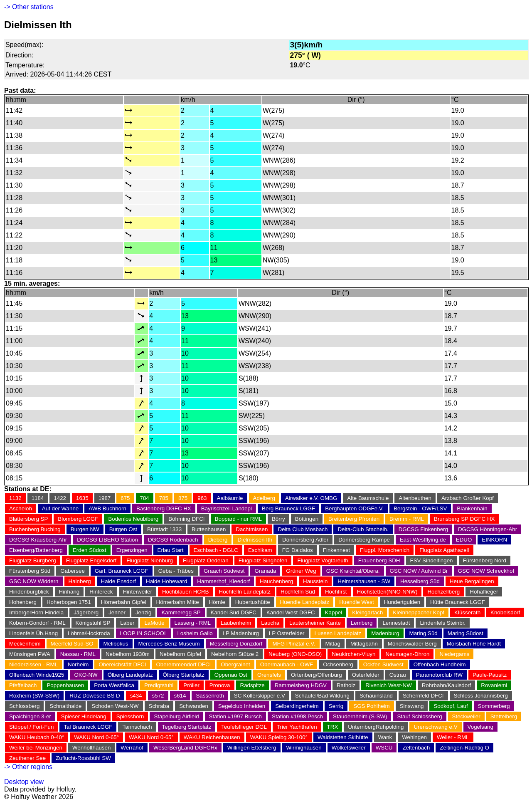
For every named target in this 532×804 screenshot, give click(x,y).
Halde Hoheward (166, 581)
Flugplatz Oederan (206, 560)
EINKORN (494, 540)
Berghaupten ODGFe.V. (354, 508)
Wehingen (414, 737)
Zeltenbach (416, 748)
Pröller (191, 685)
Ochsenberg (338, 664)
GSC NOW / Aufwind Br (419, 571)
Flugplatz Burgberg (33, 560)
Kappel (334, 612)
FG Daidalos (298, 550)
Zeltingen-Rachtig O (464, 748)
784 (145, 498)
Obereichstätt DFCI (122, 664)
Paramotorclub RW (439, 675)
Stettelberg (504, 716)
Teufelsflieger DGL (244, 727)
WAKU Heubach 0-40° (37, 737)
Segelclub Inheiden (242, 706)
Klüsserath (467, 612)
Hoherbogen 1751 (69, 602)
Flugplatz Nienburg (150, 560)
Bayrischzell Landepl (227, 508)
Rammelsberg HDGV (301, 685)
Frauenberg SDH (379, 560)
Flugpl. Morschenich (385, 550)
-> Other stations (29, 7)
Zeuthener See (27, 758)
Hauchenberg (276, 581)
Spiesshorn (130, 716)
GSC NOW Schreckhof (486, 571)
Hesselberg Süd (420, 581)
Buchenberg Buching (35, 529)
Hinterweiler (138, 592)
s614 (180, 696)
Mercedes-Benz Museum (169, 644)
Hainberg (80, 581)
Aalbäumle (230, 498)
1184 (38, 498)
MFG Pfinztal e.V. (294, 644)
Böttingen (307, 519)
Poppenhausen (65, 685)
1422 (60, 498)
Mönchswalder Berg (412, 644)
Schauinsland (376, 696)
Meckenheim (25, 644)
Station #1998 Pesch (297, 716)
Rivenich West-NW (389, 685)
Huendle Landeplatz (305, 602)
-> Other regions (28, 767)
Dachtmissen (252, 529)
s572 (158, 696)
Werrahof (132, 748)
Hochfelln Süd (298, 592)
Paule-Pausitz (490, 675)
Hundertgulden (402, 602)
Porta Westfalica (114, 685)
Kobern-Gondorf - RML (37, 623)
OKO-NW (86, 675)
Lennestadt (396, 623)
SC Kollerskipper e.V (260, 696)
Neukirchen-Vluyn (353, 654)
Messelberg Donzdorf (236, 644)
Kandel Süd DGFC (234, 612)
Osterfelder (366, 675)
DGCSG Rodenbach (173, 540)
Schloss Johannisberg (481, 696)
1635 (82, 498)
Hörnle (217, 602)
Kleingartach (367, 612)
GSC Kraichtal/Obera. (353, 571)
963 (202, 498)
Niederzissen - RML (33, 664)
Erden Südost (90, 550)
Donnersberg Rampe (364, 540)
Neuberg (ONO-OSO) (295, 654)
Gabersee (73, 571)
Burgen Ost (123, 529)
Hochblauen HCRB (186, 592)
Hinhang (69, 592)
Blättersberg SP (28, 519)
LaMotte (154, 623)
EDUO (464, 540)
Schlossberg (24, 706)
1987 (105, 498)
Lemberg (362, 623)
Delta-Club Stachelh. (363, 529)
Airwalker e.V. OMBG (311, 498)
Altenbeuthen (415, 498)
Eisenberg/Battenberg (36, 550)
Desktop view (24, 782)
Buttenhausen (209, 529)
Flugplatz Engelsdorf (91, 560)
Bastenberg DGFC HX (164, 508)
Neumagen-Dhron (407, 654)
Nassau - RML (78, 654)
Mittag (333, 644)
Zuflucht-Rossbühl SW (83, 758)
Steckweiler (466, 716)
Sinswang (412, 706)
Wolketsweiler (349, 748)
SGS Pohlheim (371, 706)
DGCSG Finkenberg (423, 529)
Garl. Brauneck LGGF (122, 571)
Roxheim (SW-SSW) (34, 696)
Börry (278, 519)
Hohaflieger (484, 592)
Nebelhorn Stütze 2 (235, 654)
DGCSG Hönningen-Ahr (488, 529)
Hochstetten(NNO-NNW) (387, 592)
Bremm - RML (407, 519)
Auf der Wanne (60, 508)
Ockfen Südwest (383, 664)
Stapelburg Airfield (176, 716)
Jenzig (144, 612)
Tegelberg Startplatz (187, 727)
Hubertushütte (253, 602)
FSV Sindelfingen (432, 560)
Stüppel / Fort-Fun (31, 727)
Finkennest (336, 550)
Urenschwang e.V (435, 727)
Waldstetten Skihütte (343, 737)
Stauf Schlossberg (419, 716)
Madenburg (385, 633)
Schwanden (194, 706)
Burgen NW (85, 529)
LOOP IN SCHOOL (144, 633)
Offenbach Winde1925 (37, 675)
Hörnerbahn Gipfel (124, 602)
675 (125, 498)
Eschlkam (260, 550)
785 (164, 498)
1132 (15, 498)
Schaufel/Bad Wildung (322, 696)
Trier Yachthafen (297, 727)
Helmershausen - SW (364, 581)
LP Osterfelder (287, 633)
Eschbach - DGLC (216, 550)
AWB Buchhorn (107, 508)
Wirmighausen (304, 748)
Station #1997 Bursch (235, 716)
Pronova (220, 685)
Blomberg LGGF (78, 519)
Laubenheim (236, 623)
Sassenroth (210, 696)
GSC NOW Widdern (34, 581)
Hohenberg (23, 602)
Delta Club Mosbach (303, 529)
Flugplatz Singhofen (263, 560)
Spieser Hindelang (84, 716)
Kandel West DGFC (291, 612)
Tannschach (137, 727)
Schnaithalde (65, 706)
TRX (333, 727)
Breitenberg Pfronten (354, 519)
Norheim (78, 664)
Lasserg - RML (193, 623)
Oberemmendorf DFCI (183, 664)
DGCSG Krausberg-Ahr (38, 540)
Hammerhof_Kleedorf (223, 581)
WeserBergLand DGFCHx (185, 748)
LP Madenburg (241, 633)
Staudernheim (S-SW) (360, 716)
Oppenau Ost (231, 675)
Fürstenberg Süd (30, 571)
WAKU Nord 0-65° (96, 737)
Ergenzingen (132, 550)
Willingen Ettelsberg (252, 748)
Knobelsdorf (505, 612)
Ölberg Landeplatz (130, 675)
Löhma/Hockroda (89, 633)
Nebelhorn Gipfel (180, 654)
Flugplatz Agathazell (444, 550)
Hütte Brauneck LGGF (458, 602)
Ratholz (346, 685)
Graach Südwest (224, 571)
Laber (127, 623)
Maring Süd (424, 633)
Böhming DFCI (186, 519)
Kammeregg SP (181, 612)
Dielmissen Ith (255, 540)
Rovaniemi (494, 685)
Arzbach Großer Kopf (468, 498)
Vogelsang (480, 727)
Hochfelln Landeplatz (245, 592)
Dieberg (218, 540)
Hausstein (315, 581)
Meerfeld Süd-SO (72, 644)
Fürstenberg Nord (485, 560)
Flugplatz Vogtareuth (323, 560)
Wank (385, 737)
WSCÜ (384, 748)
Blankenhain (472, 508)
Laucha (270, 623)
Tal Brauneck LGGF (88, 727)
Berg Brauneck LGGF (288, 508)
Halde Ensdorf (118, 581)
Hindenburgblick (29, 592)
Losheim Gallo (195, 633)
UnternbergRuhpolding (376, 727)
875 (183, 498)
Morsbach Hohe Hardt (474, 644)
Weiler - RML (453, 737)
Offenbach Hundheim (440, 664)
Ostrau (398, 675)
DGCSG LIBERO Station (107, 540)
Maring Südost (465, 633)
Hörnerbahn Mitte (178, 602)
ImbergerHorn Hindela (36, 612)
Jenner (117, 612)
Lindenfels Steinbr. (443, 623)
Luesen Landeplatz (338, 633)
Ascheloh (21, 508)
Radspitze (252, 685)
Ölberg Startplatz (184, 675)
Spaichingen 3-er (30, 716)
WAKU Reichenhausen (212, 737)
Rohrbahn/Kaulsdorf (447, 685)
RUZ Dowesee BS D (95, 696)
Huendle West (356, 602)
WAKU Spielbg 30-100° (279, 737)
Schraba (159, 706)
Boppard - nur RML (238, 519)
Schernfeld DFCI (423, 696)
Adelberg (264, 498)
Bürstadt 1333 (164, 529)
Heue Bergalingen (472, 581)
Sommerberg (494, 706)
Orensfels (269, 675)
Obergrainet (235, 664)
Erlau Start (171, 550)
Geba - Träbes (176, 571)
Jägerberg (86, 612)
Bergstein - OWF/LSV (420, 508)
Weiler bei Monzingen (36, 748)
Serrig (336, 706)
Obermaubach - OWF (287, 664)
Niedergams (454, 654)
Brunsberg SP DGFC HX (464, 519)
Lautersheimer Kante (315, 623)
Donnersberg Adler (305, 540)
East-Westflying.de (423, 540)
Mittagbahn (364, 644)
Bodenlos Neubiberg (133, 519)
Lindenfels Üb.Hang (33, 633)
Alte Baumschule (368, 498)
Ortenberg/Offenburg (316, 675)
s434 (136, 696)
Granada (265, 571)
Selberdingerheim (297, 706)
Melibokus (116, 644)
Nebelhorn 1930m (128, 654)
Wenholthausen (91, 748)
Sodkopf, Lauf (451, 706)
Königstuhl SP (93, 623)
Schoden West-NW (115, 706)
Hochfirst (336, 592)
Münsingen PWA (30, 654)
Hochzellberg (443, 592)
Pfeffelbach (23, 685)
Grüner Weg (301, 571)
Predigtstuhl (159, 685)
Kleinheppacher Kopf (419, 612)
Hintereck (101, 592)
